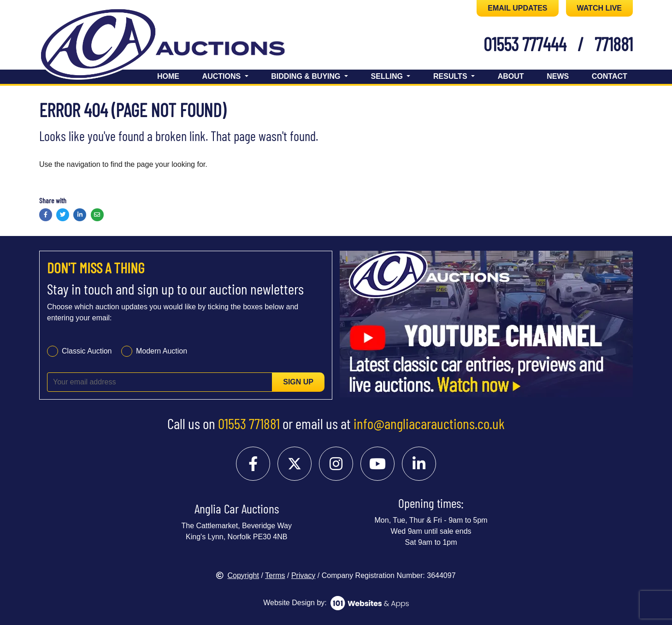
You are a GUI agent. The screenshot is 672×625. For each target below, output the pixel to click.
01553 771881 (249, 423)
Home (168, 76)
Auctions (223, 76)
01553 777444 (525, 44)
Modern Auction (162, 351)
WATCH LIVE (599, 8)
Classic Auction (87, 351)
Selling (388, 76)
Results (451, 76)
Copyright (237, 575)
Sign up (298, 382)
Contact (610, 76)
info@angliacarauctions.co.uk (429, 423)
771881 (614, 44)
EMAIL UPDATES (517, 8)
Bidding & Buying (307, 76)
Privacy (303, 575)
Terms (275, 575)
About (511, 76)
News (558, 76)
